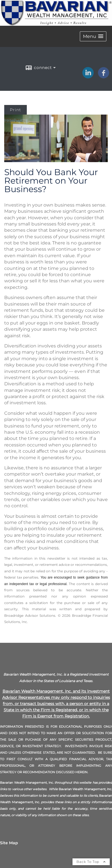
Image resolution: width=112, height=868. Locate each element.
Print (16, 110)
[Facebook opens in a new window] (104, 76)
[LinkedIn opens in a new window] (88, 76)
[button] (93, 36)
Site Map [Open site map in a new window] (9, 843)
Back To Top (91, 862)
